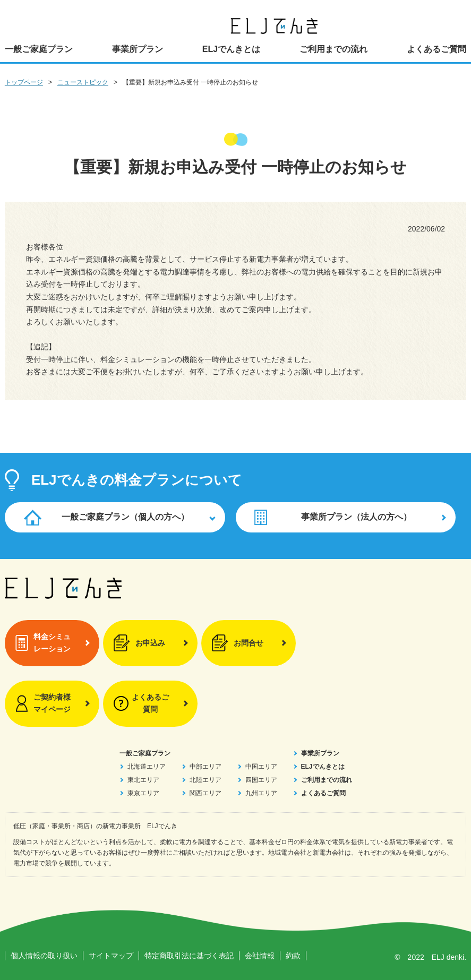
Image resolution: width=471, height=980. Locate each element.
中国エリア (261, 767)
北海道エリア (147, 767)
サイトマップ (111, 956)
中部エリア (205, 767)
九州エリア (261, 793)
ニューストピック (83, 82)
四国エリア (261, 780)
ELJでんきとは (231, 49)
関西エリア (205, 793)
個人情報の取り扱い (44, 956)
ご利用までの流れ (333, 49)
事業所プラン (138, 49)
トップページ (24, 82)
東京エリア (143, 793)
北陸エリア (205, 780)
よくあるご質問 (436, 49)
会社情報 (260, 956)
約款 (293, 956)
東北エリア (143, 780)
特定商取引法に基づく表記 (189, 956)
